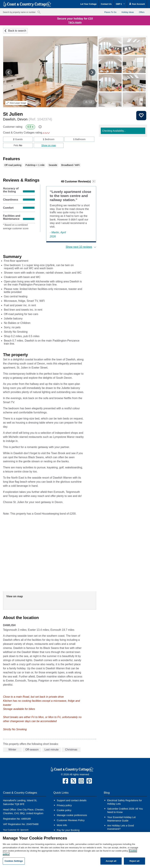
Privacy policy (64, 805)
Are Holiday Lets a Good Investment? (121, 827)
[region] (75, 850)
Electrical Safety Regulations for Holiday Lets (125, 802)
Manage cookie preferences (72, 815)
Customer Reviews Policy (71, 820)
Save (141, 116)
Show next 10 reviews (79, 247)
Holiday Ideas (128, 12)
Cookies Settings (14, 861)
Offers (142, 12)
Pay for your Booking (68, 830)
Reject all (134, 861)
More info (62, 825)
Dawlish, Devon (28, 119)
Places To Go (110, 12)
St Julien (13, 114)
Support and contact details (72, 800)
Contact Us (106, 4)
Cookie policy (64, 810)
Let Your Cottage (89, 4)
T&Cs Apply (75, 22)
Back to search (17, 31)
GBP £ (120, 4)
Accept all (111, 861)
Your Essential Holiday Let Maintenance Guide (121, 819)
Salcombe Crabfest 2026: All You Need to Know (125, 810)
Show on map (49, 145)
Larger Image (16, 103)
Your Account (137, 4)
